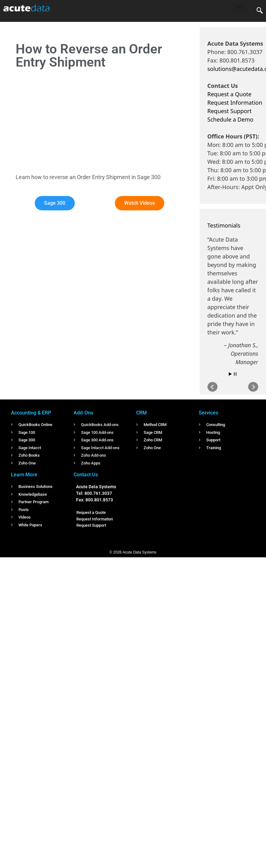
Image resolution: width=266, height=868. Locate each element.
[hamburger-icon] (239, 8)
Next (253, 387)
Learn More (24, 475)
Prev (212, 387)
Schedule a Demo (230, 119)
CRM (141, 413)
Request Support (230, 111)
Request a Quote (230, 94)
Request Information (235, 103)
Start (230, 374)
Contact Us (86, 475)
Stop (235, 374)
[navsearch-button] (260, 11)
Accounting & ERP (31, 413)
